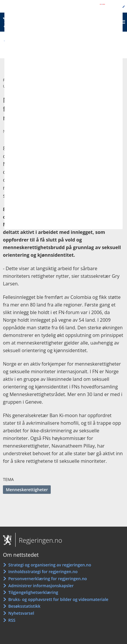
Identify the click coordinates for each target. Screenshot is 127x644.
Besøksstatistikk (24, 606)
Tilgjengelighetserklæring (33, 592)
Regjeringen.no (39, 540)
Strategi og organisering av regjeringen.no (50, 565)
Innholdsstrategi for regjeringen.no (43, 572)
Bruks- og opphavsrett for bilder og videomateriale (58, 599)
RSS (12, 620)
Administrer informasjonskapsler (41, 586)
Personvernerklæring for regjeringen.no (48, 579)
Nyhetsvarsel (21, 613)
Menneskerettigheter (27, 490)
